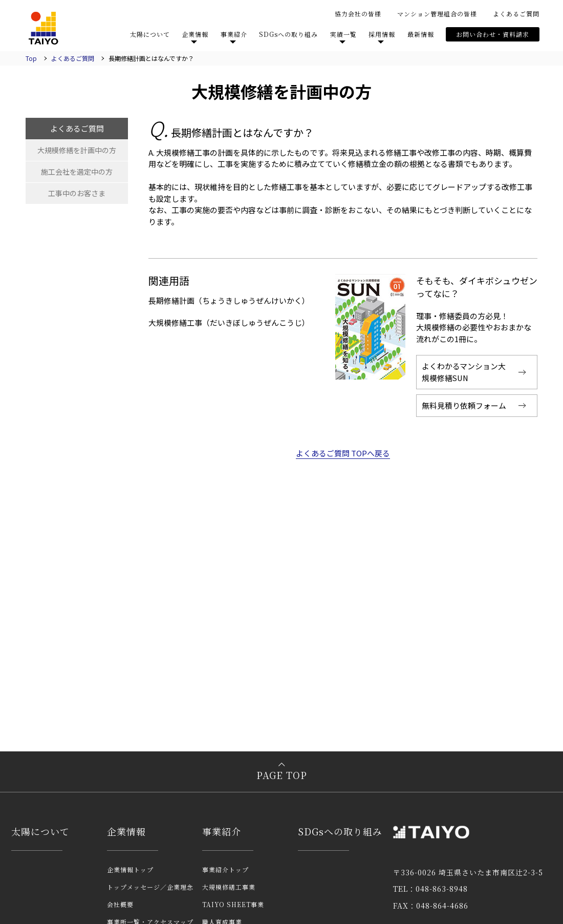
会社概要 (120, 904)
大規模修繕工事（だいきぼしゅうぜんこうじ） (229, 322)
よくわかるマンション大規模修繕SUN (464, 372)
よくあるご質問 (516, 14)
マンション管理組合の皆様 (437, 14)
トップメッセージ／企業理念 (150, 887)
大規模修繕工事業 (229, 887)
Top (31, 58)
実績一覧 (343, 34)
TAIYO (44, 28)
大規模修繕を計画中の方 (77, 150)
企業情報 (195, 34)
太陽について (150, 34)
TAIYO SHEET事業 (233, 904)
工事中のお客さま (77, 193)
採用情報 (382, 34)
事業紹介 (234, 34)
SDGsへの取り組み (288, 34)
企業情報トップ (130, 869)
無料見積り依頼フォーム (464, 405)
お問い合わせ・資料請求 (493, 34)
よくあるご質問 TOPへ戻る (343, 454)
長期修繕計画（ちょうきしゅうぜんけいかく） (229, 300)
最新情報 (421, 34)
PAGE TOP (282, 775)
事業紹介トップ (225, 869)
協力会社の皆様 (358, 14)
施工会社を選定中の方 (77, 172)
